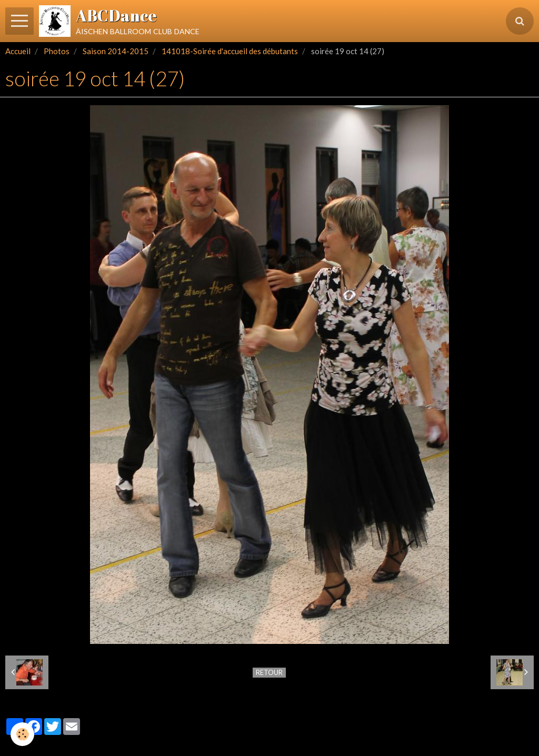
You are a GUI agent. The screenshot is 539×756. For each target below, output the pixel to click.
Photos (57, 51)
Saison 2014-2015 (116, 51)
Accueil (18, 51)
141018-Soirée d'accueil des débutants (230, 51)
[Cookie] (22, 734)
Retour (269, 672)
